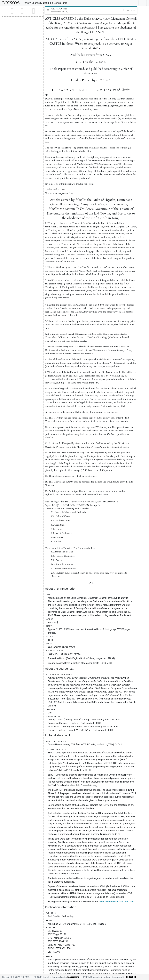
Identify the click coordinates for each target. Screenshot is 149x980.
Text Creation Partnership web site (116, 902)
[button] (124, 10)
